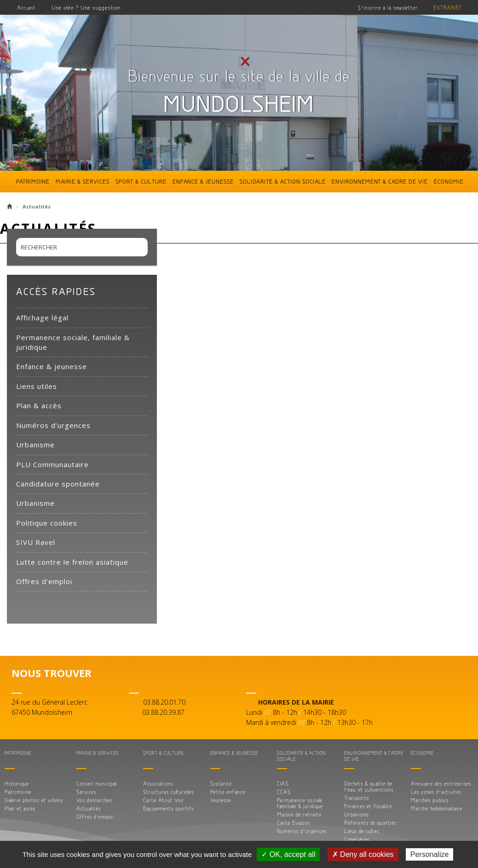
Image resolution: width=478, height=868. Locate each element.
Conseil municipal (97, 784)
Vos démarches (94, 800)
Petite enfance (228, 792)
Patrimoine (33, 181)
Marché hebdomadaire (437, 808)
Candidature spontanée (58, 484)
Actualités (89, 808)
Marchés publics (430, 800)
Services (86, 792)
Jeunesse (221, 800)
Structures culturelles (168, 792)
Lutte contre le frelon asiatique (72, 562)
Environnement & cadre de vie (380, 181)
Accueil (26, 7)
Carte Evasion (294, 823)
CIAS (283, 784)
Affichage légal (42, 318)
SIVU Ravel (36, 542)
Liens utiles (37, 386)
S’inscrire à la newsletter (388, 8)
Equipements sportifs (168, 808)
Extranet (448, 8)
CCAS (284, 792)
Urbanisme (35, 445)
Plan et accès (20, 808)
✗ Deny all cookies (363, 854)
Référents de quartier (370, 823)
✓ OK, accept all (288, 854)
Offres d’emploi (95, 817)
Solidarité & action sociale (283, 181)
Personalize (430, 854)
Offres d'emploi (44, 581)
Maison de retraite (299, 814)
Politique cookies (47, 523)
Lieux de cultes (362, 831)
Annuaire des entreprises (441, 784)
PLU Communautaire (52, 464)
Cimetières (357, 839)
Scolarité (221, 784)
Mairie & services (83, 181)
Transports (357, 798)
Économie (449, 181)
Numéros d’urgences (53, 425)
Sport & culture (141, 181)
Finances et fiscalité (368, 806)
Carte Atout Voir (164, 800)
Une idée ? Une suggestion (86, 7)
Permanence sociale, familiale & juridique (73, 342)
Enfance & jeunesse (203, 181)
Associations (158, 784)
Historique (17, 784)
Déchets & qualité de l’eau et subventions (369, 787)
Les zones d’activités (436, 792)
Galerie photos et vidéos (34, 800)
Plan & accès (39, 405)
